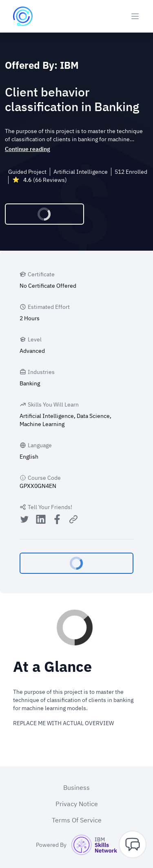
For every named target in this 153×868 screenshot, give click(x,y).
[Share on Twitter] (24, 520)
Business (76, 787)
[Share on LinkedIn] (41, 520)
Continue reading (28, 149)
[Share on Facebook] (57, 520)
